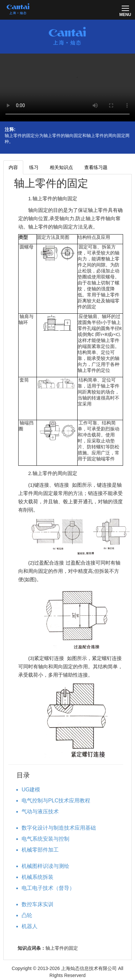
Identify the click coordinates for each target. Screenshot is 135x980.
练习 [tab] (34, 167)
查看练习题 (96, 167)
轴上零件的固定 (51, 183)
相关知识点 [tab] (61, 167)
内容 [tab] (13, 167)
